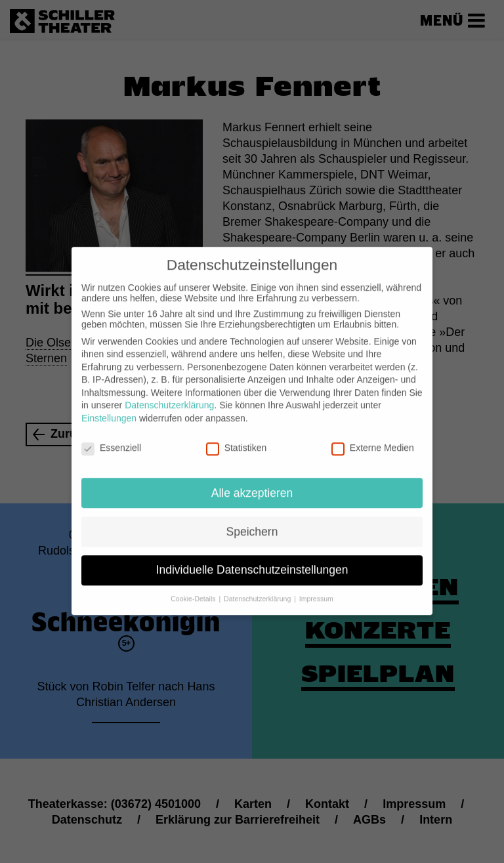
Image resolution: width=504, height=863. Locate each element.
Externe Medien (373, 438)
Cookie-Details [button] (194, 589)
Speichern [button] (252, 521)
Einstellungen (109, 408)
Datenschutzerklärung (169, 395)
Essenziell (111, 438)
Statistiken (237, 438)
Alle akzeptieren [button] (252, 482)
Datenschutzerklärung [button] (258, 589)
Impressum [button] (316, 589)
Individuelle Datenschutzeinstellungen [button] (252, 560)
